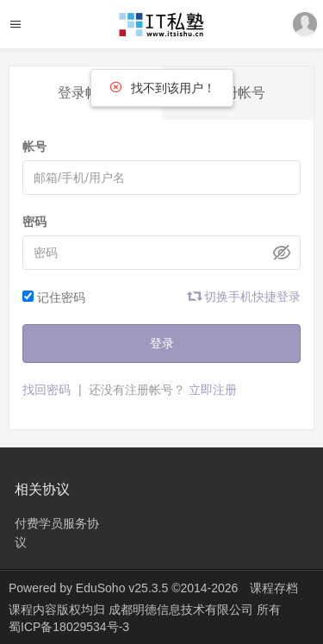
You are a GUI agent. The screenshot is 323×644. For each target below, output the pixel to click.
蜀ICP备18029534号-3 (69, 627)
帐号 (34, 147)
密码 (34, 222)
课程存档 (274, 588)
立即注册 (213, 390)
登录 (162, 343)
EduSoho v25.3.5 (122, 588)
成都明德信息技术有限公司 (183, 610)
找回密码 (47, 390)
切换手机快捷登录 (245, 297)
